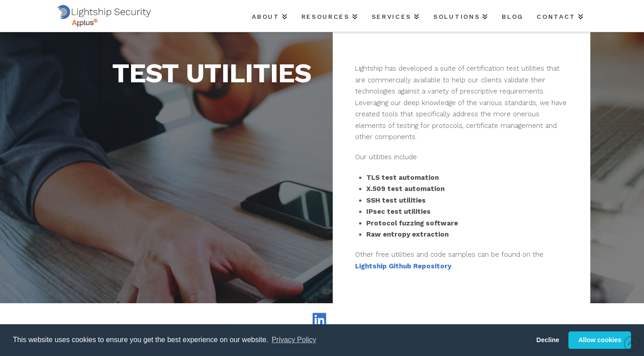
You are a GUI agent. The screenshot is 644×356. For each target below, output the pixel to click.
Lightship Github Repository (403, 266)
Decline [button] (548, 340)
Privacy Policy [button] (294, 340)
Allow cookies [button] (600, 340)
